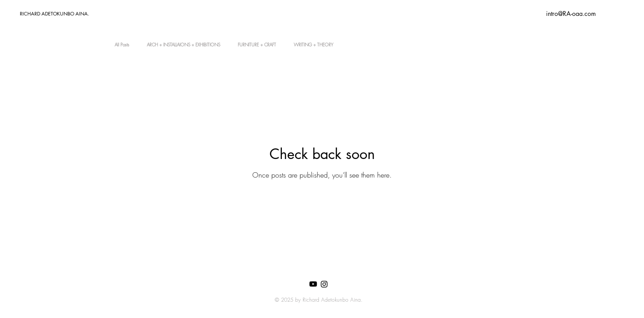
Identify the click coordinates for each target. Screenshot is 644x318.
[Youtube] (313, 284)
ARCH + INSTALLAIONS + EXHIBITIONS (183, 45)
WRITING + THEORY (314, 45)
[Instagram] (324, 284)
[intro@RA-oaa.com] (571, 13)
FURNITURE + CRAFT (257, 45)
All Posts (122, 45)
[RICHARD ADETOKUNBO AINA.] (68, 13)
